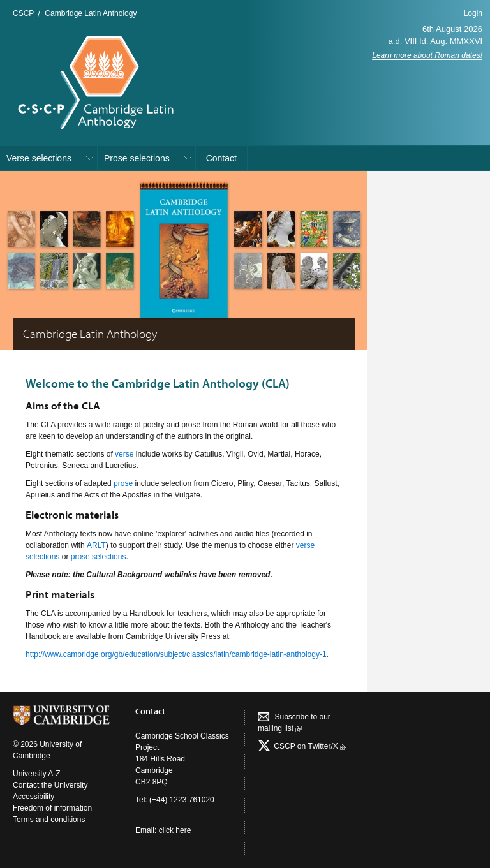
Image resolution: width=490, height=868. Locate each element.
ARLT (96, 545)
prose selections (99, 557)
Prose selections (137, 158)
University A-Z (37, 774)
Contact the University (50, 785)
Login (473, 13)
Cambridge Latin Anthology (91, 13)
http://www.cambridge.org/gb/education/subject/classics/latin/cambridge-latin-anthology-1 (176, 654)
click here (175, 830)
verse (124, 454)
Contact (221, 158)
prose (123, 483)
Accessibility (33, 797)
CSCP (23, 13)
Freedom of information (52, 808)
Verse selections (39, 158)
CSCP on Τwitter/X (309, 746)
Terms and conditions (49, 820)
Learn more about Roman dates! (427, 55)
